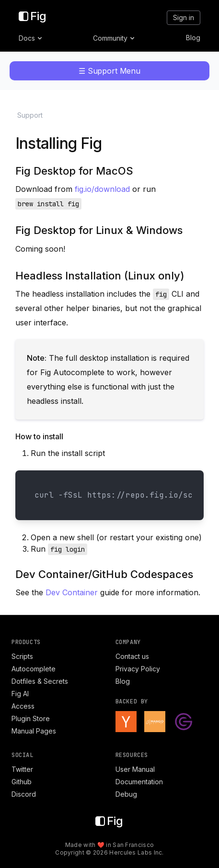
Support (30, 115)
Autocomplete (34, 669)
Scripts (22, 656)
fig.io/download (102, 189)
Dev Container (72, 592)
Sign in (184, 17)
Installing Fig (58, 143)
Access (23, 706)
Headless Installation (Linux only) (100, 276)
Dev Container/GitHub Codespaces (104, 574)
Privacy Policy (138, 669)
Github (22, 782)
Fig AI (20, 694)
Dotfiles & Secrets (40, 681)
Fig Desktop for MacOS (74, 171)
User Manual (135, 769)
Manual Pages (34, 731)
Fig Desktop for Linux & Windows (99, 230)
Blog (193, 38)
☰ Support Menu (109, 71)
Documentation (139, 782)
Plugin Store (31, 718)
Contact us (132, 656)
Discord (24, 794)
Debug (126, 794)
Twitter (22, 769)
